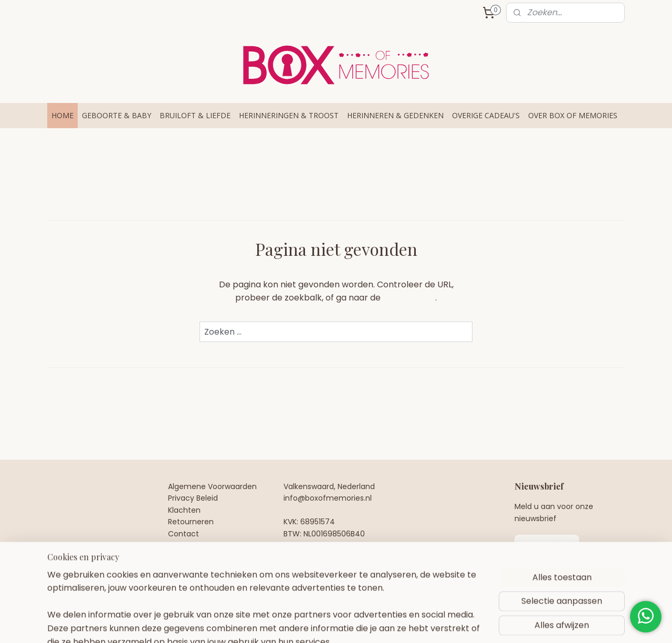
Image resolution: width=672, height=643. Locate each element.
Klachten (184, 510)
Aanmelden (547, 546)
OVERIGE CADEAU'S (486, 115)
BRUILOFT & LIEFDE (195, 115)
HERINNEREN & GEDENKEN (395, 115)
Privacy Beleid (193, 498)
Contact (183, 534)
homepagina (409, 298)
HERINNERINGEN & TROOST (289, 115)
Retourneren (191, 522)
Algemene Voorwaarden (212, 486)
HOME (62, 115)
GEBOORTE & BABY (117, 115)
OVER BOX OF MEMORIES (573, 115)
